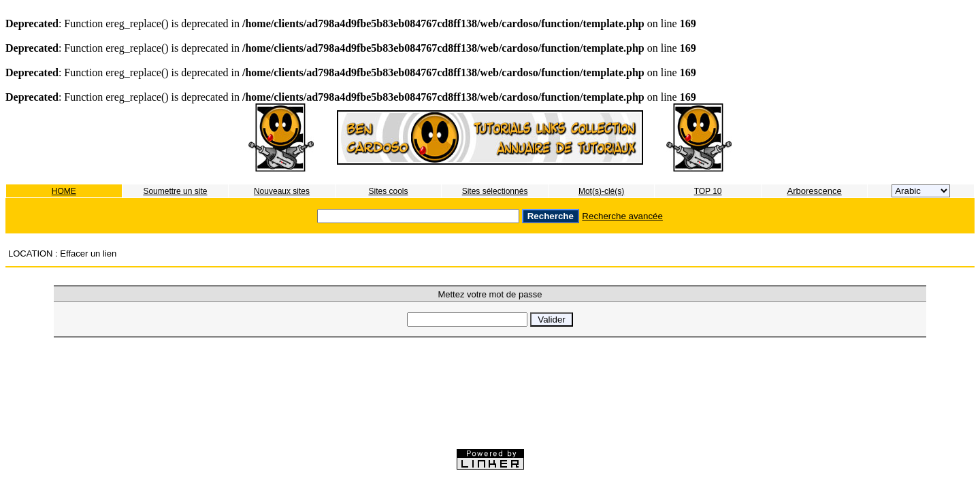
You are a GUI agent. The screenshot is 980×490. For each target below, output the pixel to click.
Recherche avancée (622, 216)
